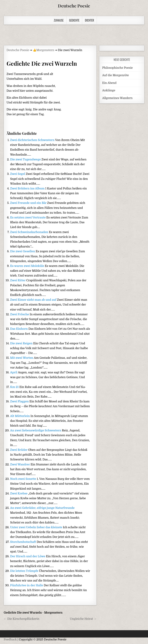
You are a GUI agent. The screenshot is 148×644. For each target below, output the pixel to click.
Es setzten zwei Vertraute (28, 218)
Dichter (89, 20)
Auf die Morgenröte (115, 75)
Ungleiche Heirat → (83, 619)
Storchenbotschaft (23, 542)
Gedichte (74, 20)
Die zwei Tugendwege (26, 160)
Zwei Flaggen (20, 401)
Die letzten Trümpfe (25, 571)
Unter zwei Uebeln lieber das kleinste (37, 527)
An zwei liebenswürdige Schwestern (36, 431)
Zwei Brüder (19, 450)
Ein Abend (109, 83)
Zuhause (59, 20)
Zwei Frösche (20, 314)
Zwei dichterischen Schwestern (33, 140)
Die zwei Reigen (22, 343)
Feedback (10, 640)
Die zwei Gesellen (23, 251)
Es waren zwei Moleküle (28, 266)
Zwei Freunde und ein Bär (29, 203)
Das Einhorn (19, 329)
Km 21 (15, 387)
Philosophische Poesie (117, 68)
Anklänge (109, 90)
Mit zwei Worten (22, 358)
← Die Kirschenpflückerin (22, 619)
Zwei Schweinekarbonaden (30, 232)
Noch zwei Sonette (24, 479)
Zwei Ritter (18, 280)
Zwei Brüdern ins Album (28, 189)
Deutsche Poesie (74, 6)
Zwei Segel (18, 174)
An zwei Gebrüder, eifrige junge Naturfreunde (42, 508)
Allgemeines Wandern (117, 98)
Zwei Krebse (19, 494)
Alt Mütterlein (20, 416)
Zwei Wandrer (20, 465)
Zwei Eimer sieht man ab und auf (34, 300)
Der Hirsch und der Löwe (28, 556)
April (14, 372)
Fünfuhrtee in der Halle (27, 585)
